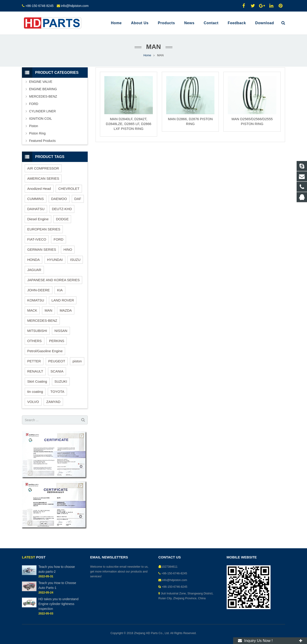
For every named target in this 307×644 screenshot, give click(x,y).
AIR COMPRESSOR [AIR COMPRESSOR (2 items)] (43, 168)
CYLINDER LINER (42, 111)
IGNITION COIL (41, 119)
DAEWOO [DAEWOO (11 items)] (59, 199)
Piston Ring (37, 133)
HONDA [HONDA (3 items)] (33, 260)
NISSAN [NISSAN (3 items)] (61, 331)
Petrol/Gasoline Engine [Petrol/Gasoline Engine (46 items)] (45, 351)
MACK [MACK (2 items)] (32, 310)
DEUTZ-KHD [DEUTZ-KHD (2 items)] (62, 209)
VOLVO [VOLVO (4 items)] (33, 402)
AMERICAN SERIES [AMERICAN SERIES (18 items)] (43, 178)
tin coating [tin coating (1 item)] (35, 392)
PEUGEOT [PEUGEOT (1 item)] (57, 361)
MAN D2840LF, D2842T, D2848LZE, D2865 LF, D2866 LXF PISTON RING (129, 124)
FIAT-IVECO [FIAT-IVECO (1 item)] (37, 239)
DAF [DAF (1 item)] (78, 199)
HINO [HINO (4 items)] (68, 249)
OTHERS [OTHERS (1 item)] (35, 341)
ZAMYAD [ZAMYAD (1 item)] (53, 402)
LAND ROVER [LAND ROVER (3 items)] (63, 300)
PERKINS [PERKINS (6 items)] (57, 341)
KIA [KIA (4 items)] (60, 290)
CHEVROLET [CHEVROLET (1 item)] (69, 189)
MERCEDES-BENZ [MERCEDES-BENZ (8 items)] (42, 321)
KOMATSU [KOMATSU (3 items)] (36, 300)
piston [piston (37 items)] (77, 361)
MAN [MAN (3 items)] (48, 310)
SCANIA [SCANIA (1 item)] (57, 371)
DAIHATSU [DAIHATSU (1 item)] (36, 209)
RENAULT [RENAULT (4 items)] (35, 371)
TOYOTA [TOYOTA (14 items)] (57, 392)
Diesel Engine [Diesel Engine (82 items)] (38, 219)
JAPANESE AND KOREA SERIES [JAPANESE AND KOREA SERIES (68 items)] (53, 280)
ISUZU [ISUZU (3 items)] (75, 260)
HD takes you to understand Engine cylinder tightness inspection (58, 604)
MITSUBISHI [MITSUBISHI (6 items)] (37, 331)
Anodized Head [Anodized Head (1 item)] (39, 189)
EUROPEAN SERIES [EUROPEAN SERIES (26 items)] (44, 229)
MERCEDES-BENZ (43, 96)
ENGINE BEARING (43, 89)
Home (147, 55)
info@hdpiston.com (75, 6)
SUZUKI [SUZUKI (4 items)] (61, 381)
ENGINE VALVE (41, 82)
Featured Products (42, 141)
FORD (34, 104)
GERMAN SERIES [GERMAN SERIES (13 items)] (42, 249)
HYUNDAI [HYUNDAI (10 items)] (55, 260)
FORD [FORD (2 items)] (59, 239)
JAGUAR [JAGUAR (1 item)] (34, 270)
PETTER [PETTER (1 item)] (34, 361)
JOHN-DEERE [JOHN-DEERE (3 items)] (39, 290)
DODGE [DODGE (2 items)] (62, 219)
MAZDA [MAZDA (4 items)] (66, 310)
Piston (34, 126)
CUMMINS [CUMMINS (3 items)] (36, 199)
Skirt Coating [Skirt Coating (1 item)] (37, 381)
